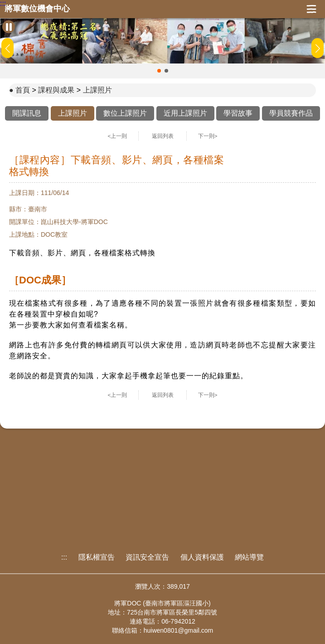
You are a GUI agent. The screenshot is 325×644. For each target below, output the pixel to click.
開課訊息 (27, 113)
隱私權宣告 (97, 557)
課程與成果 (56, 90)
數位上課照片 (125, 113)
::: (3, 4)
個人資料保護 (202, 557)
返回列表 (163, 136)
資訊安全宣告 (147, 557)
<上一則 (118, 136)
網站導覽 (249, 557)
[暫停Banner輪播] (9, 27)
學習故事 (238, 113)
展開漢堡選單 (311, 9)
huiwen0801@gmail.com (179, 630)
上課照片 (97, 90)
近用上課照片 (185, 113)
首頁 (23, 90)
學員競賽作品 (291, 113)
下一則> (208, 136)
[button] (159, 71)
